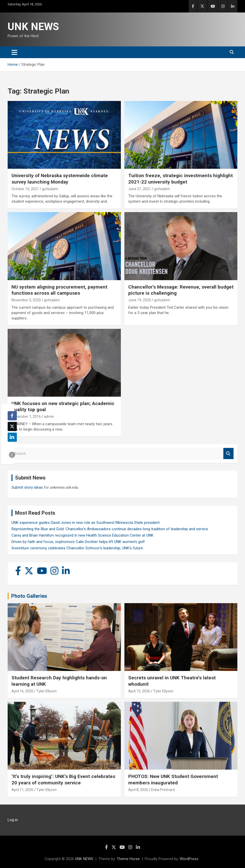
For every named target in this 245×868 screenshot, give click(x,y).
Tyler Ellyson (47, 691)
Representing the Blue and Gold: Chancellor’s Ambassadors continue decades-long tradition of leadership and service (110, 529)
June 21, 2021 (140, 189)
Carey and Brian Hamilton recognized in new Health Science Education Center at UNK (82, 535)
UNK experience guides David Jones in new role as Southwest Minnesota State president (86, 523)
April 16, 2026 (22, 691)
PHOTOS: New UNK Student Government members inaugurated (173, 780)
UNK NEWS (33, 27)
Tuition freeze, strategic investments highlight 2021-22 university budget (180, 179)
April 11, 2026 (22, 790)
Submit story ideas (27, 487)
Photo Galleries (29, 596)
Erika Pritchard (163, 790)
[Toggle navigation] (14, 52)
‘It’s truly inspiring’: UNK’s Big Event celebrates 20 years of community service (63, 780)
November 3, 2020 (26, 300)
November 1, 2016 (26, 417)
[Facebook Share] (12, 416)
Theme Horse (128, 859)
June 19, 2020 (140, 300)
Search (228, 454)
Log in (13, 820)
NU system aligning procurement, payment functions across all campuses (59, 290)
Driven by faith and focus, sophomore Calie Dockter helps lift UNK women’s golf (78, 542)
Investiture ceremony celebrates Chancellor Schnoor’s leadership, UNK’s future (77, 548)
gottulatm (50, 189)
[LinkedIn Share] (12, 437)
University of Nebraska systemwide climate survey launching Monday (60, 179)
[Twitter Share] (12, 426)
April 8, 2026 (138, 790)
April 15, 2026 (139, 691)
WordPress (189, 859)
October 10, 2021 (25, 189)
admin (49, 417)
